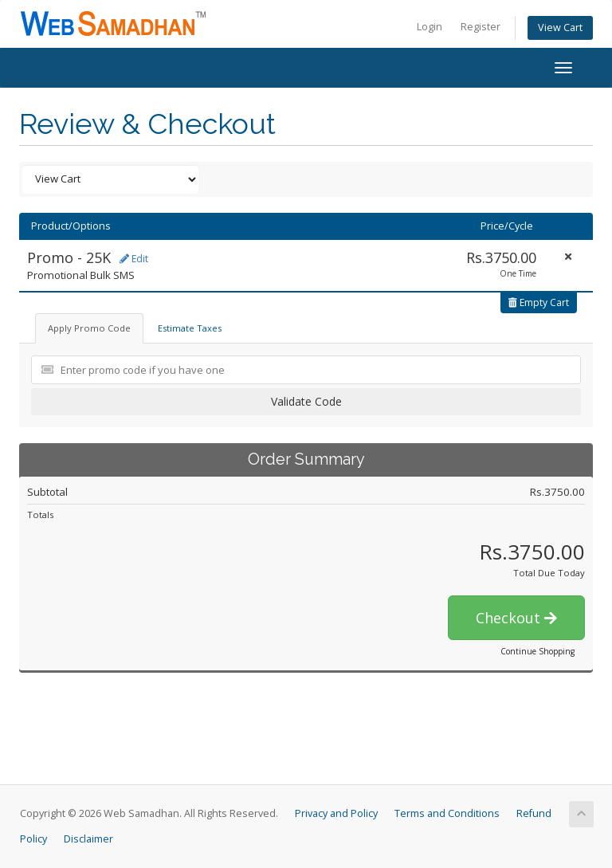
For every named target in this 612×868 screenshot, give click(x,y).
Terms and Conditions (447, 813)
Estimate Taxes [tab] (190, 328)
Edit (134, 259)
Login (430, 27)
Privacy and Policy (336, 813)
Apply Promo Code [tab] (89, 328)
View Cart (560, 27)
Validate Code (306, 401)
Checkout (516, 618)
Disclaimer (88, 839)
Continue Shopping (537, 651)
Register (481, 27)
